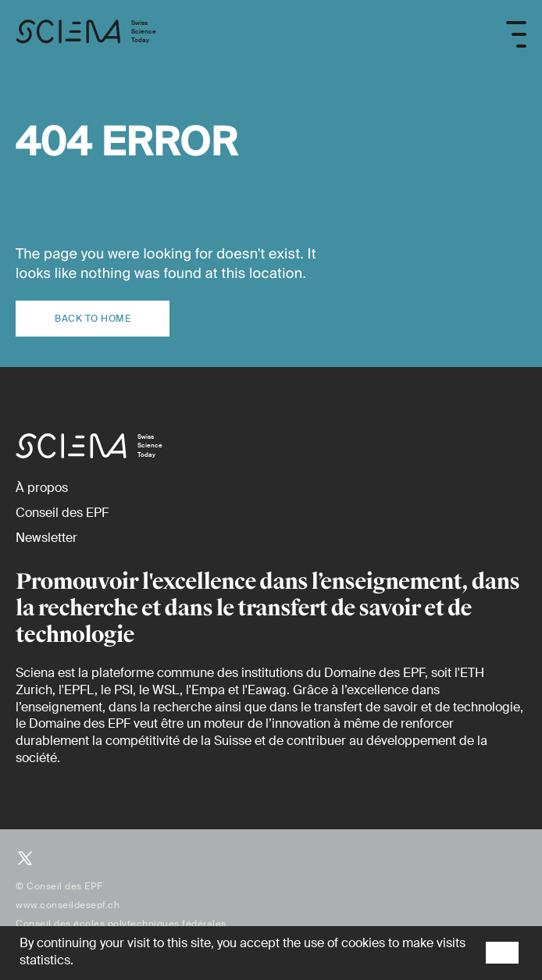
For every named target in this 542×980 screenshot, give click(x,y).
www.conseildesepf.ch (68, 905)
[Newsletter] (46, 538)
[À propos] (42, 488)
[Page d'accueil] (86, 34)
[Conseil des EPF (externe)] (62, 513)
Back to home (93, 319)
